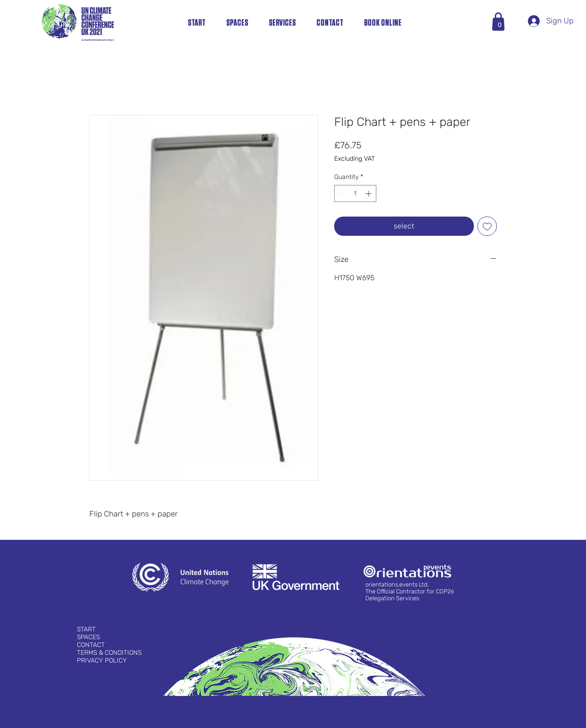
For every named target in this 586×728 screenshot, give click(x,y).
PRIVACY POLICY (102, 660)
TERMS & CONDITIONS (109, 653)
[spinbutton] (355, 193)
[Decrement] (341, 193)
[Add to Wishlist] (487, 226)
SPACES (88, 637)
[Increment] (369, 193)
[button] (500, 25)
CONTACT (91, 645)
